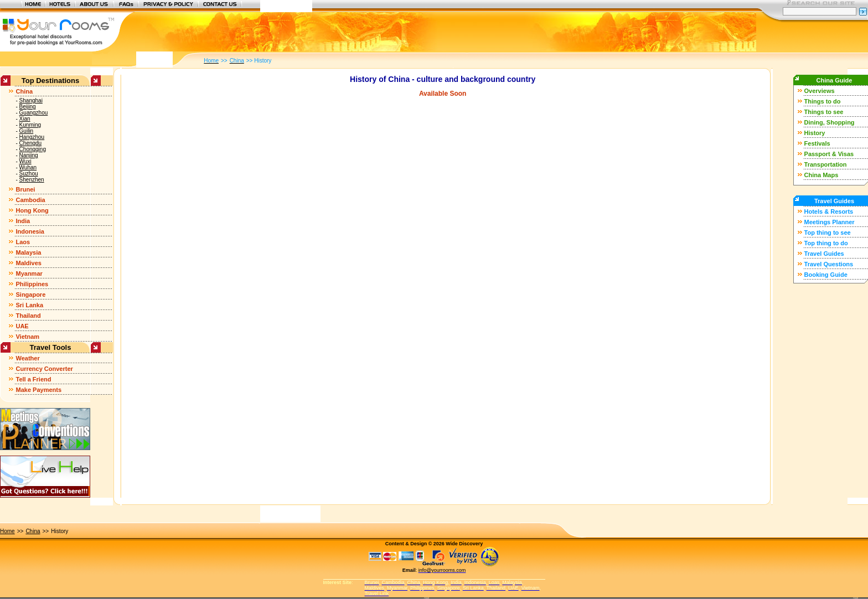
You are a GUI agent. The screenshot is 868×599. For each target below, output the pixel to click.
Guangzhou (34, 113)
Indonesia (30, 231)
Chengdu (31, 143)
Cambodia (30, 200)
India (23, 221)
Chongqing (33, 149)
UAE (22, 326)
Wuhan (28, 167)
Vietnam (27, 337)
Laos (23, 242)
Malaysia (28, 252)
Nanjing (29, 155)
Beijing (28, 107)
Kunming (30, 125)
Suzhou (29, 174)
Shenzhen (32, 180)
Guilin (27, 131)
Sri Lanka (29, 305)
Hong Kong (32, 210)
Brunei (25, 189)
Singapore (30, 295)
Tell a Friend (33, 379)
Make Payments (38, 390)
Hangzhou (32, 137)
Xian (25, 119)
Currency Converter (44, 369)
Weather (27, 358)
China (24, 91)
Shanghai (31, 100)
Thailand (28, 316)
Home (7, 531)
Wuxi (25, 161)
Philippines (32, 284)
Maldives (28, 263)
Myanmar (29, 273)
